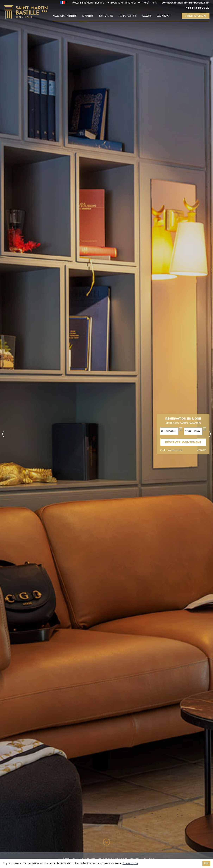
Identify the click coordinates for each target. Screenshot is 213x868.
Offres (88, 16)
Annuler (202, 450)
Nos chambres (65, 16)
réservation (196, 16)
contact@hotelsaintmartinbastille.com (186, 3)
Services (106, 16)
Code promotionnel (171, 450)
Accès (147, 16)
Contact (164, 16)
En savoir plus (130, 863)
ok (206, 863)
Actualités (127, 16)
